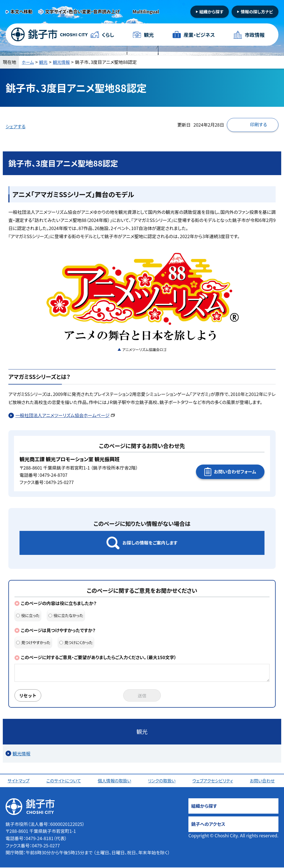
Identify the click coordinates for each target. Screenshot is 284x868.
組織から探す (211, 12)
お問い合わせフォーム (235, 472)
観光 (149, 35)
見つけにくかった (76, 642)
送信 (142, 696)
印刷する (258, 124)
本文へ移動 (21, 11)
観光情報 (63, 62)
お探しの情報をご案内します (150, 543)
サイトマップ (19, 781)
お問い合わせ (263, 781)
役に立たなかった (66, 615)
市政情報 (254, 35)
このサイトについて (64, 781)
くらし (108, 35)
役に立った (28, 615)
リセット (28, 696)
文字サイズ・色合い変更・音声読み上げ (82, 11)
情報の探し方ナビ (257, 12)
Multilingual (146, 11)
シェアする (16, 126)
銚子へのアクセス (208, 825)
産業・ (199, 35)
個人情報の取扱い (115, 781)
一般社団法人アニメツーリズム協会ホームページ (65, 415)
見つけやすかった (33, 642)
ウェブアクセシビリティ (214, 781)
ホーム (28, 62)
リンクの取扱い (162, 781)
